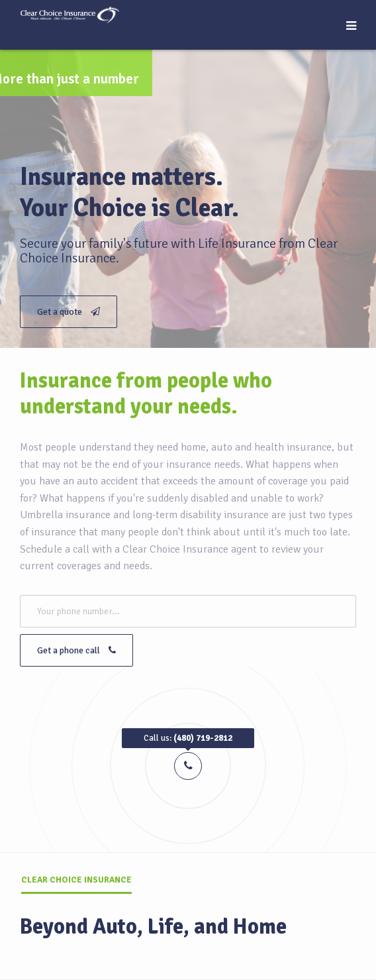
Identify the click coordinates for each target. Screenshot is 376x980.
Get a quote (69, 312)
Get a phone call (76, 650)
